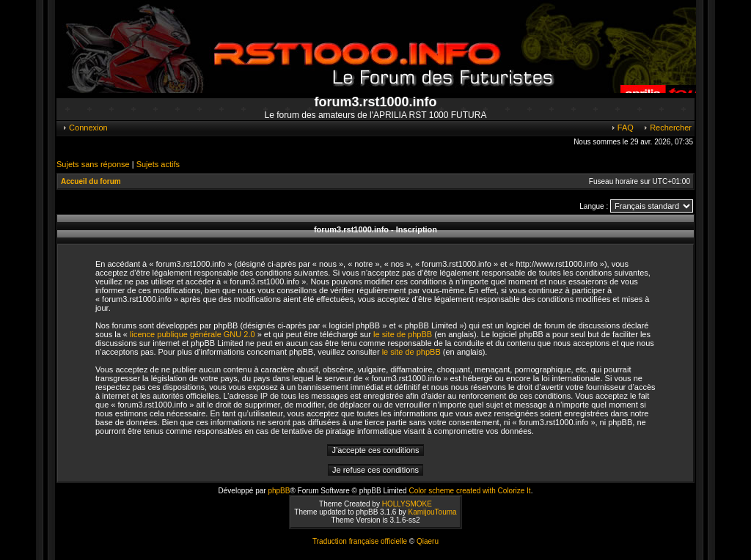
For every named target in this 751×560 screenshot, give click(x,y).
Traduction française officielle (360, 541)
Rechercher (667, 128)
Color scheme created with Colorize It (469, 491)
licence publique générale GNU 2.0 (193, 334)
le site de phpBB (403, 334)
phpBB (279, 491)
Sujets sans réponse (93, 164)
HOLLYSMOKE (407, 504)
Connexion (85, 128)
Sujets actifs (158, 164)
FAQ (622, 128)
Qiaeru (428, 541)
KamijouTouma (432, 512)
